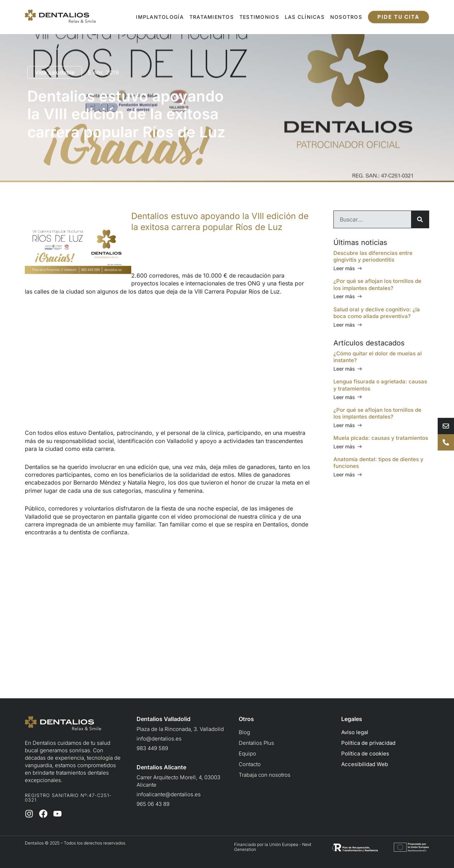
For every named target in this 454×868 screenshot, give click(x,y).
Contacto (250, 764)
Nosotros (346, 17)
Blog (244, 732)
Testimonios (259, 17)
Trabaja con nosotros (265, 775)
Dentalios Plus (256, 743)
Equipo (247, 754)
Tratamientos (212, 17)
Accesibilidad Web (365, 764)
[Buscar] (420, 219)
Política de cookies (365, 754)
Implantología (160, 17)
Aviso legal (355, 732)
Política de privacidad (368, 743)
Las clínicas (305, 17)
